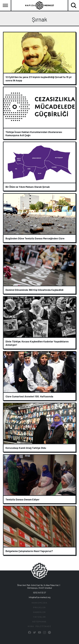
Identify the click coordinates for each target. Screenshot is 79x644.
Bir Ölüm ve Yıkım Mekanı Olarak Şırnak (28, 187)
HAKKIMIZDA (39, 603)
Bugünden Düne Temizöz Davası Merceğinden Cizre (35, 238)
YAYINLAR (39, 617)
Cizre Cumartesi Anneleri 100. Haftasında (29, 396)
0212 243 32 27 (39, 593)
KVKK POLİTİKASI (39, 627)
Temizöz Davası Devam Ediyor (22, 499)
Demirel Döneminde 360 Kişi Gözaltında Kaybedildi (34, 290)
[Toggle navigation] (5, 5)
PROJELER (39, 608)
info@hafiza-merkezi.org (40, 597)
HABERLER (39, 612)
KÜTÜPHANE (40, 622)
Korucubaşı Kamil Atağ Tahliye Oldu (26, 448)
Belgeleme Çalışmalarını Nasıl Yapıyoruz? (29, 551)
